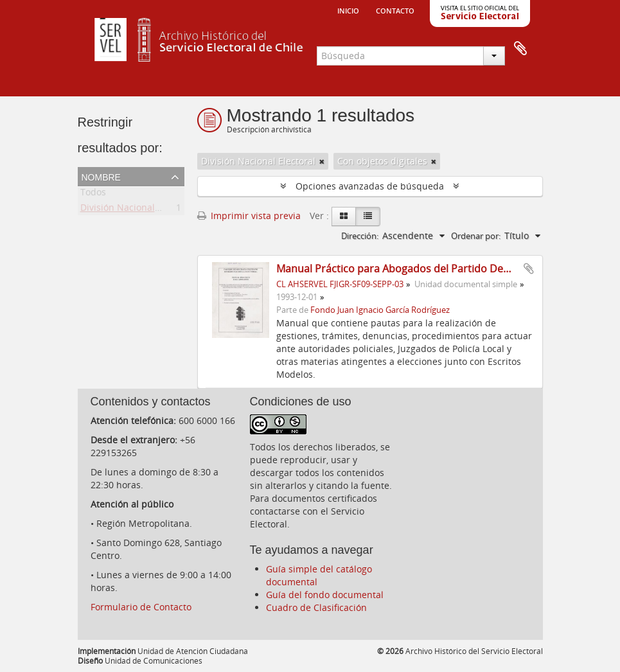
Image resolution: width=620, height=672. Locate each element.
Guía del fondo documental (325, 595)
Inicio (348, 10)
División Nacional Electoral (137, 210)
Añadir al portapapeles (529, 269)
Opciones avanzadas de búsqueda (370, 186)
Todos (93, 194)
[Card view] (344, 217)
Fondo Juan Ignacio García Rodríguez (380, 310)
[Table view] (368, 217)
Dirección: (360, 236)
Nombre (101, 176)
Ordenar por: (476, 236)
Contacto (395, 10)
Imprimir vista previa (249, 216)
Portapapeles (520, 49)
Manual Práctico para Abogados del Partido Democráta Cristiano (433, 269)
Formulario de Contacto (141, 607)
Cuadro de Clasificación (316, 607)
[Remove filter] (322, 161)
